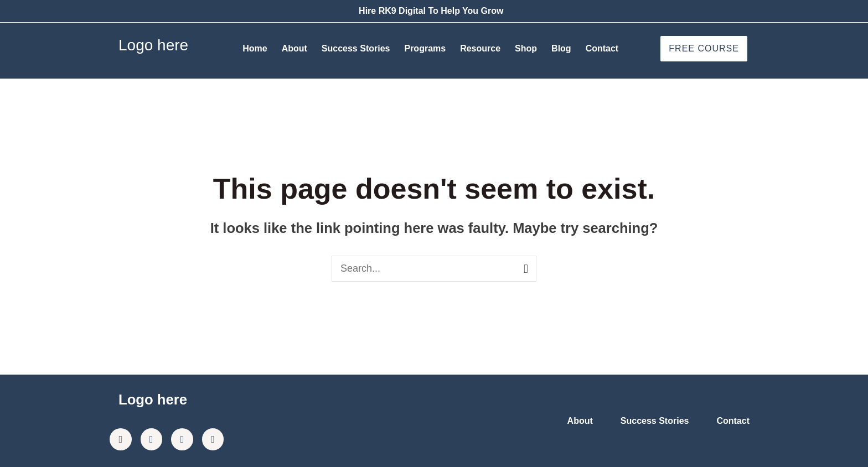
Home (255, 48)
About (294, 48)
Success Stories (356, 48)
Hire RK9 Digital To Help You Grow (431, 11)
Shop (526, 48)
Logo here (153, 45)
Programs (425, 48)
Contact (602, 48)
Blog (561, 48)
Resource (480, 48)
